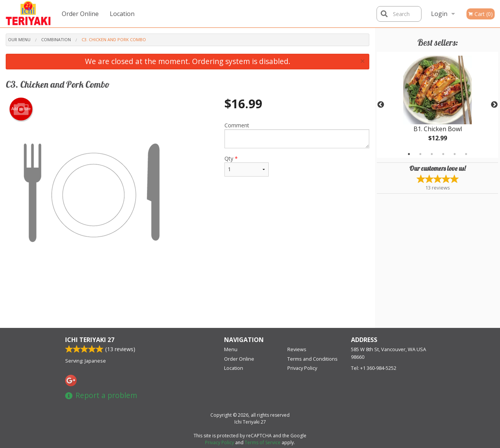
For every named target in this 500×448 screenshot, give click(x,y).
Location (122, 14)
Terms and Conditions (312, 359)
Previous (381, 105)
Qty (247, 166)
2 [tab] (420, 154)
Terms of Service (263, 442)
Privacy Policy (302, 368)
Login (439, 14)
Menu (231, 349)
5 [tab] (455, 154)
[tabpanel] (437, 105)
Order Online (80, 14)
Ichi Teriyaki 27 (90, 340)
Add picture (21, 109)
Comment (297, 135)
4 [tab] (443, 154)
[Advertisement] (187, 303)
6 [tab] (466, 154)
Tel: (374, 368)
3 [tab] (432, 154)
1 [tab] (409, 154)
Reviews (297, 349)
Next (494, 105)
